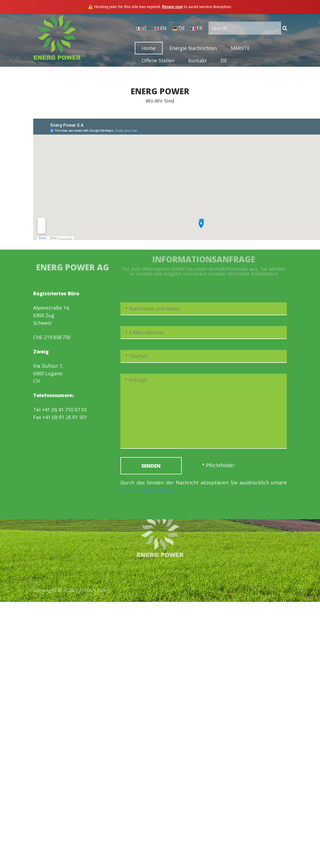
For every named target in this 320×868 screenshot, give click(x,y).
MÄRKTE (240, 48)
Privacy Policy (95, 592)
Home (149, 48)
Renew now (172, 7)
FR (197, 28)
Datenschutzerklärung (146, 490)
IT (142, 28)
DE (179, 28)
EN (161, 28)
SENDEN (151, 466)
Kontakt (198, 61)
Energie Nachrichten (193, 48)
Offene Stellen (158, 61)
